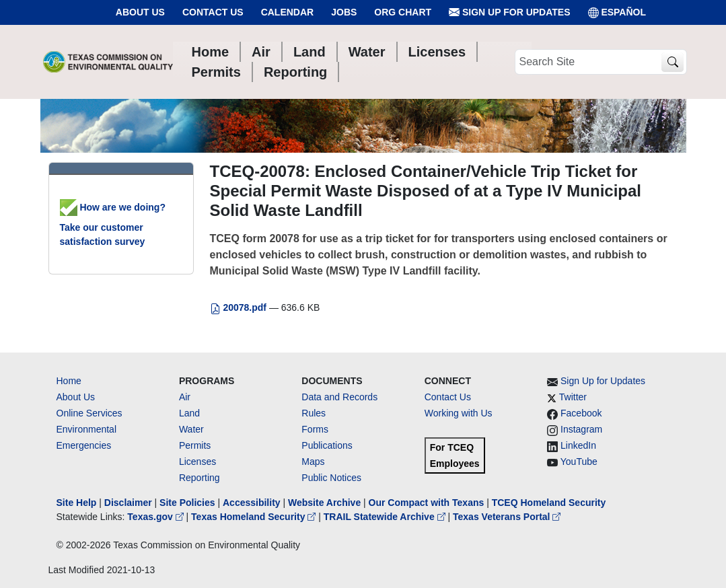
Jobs (344, 12)
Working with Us (459, 413)
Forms (315, 429)
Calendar (288, 12)
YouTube (579, 462)
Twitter (573, 397)
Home (69, 381)
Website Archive (324, 503)
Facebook (581, 413)
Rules (314, 413)
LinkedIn (578, 445)
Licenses (197, 462)
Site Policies (187, 503)
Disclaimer (128, 503)
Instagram (581, 429)
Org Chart (403, 12)
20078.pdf (240, 307)
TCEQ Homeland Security (549, 503)
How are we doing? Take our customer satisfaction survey (113, 224)
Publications (327, 445)
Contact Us (213, 12)
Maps (313, 462)
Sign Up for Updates (509, 12)
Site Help (77, 503)
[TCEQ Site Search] (673, 62)
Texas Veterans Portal (507, 517)
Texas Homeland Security (255, 517)
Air (185, 397)
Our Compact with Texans (427, 503)
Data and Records (339, 397)
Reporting (199, 478)
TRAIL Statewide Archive (386, 517)
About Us (140, 12)
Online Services (89, 413)
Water (191, 429)
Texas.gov (156, 517)
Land (189, 413)
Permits (195, 445)
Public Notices (331, 478)
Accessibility (253, 503)
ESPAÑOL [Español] (617, 12)
